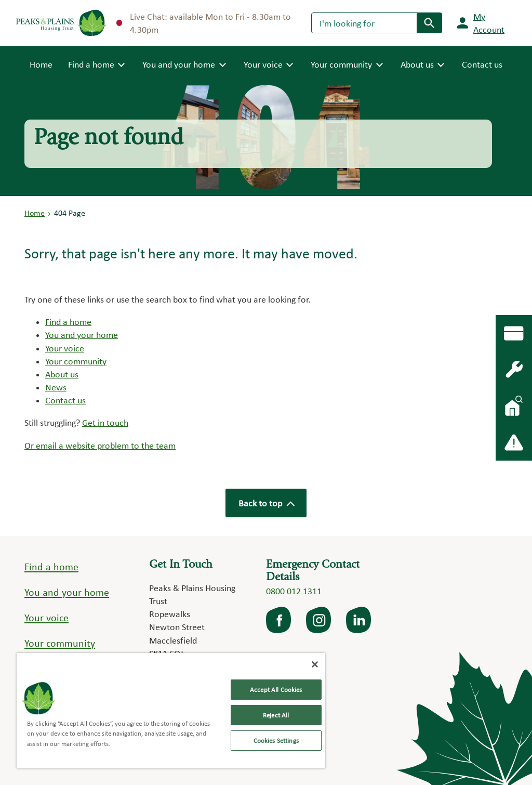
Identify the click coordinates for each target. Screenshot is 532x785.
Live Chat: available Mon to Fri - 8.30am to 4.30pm (204, 23)
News (56, 387)
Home (41, 63)
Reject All (276, 715)
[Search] (364, 23)
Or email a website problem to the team (100, 445)
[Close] (315, 664)
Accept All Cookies (276, 690)
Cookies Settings (276, 741)
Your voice (65, 348)
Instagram (320, 620)
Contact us (482, 64)
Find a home (68, 322)
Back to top (266, 503)
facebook (280, 620)
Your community (76, 361)
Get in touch (105, 422)
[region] (171, 711)
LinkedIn (360, 620)
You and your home (82, 335)
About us (62, 374)
